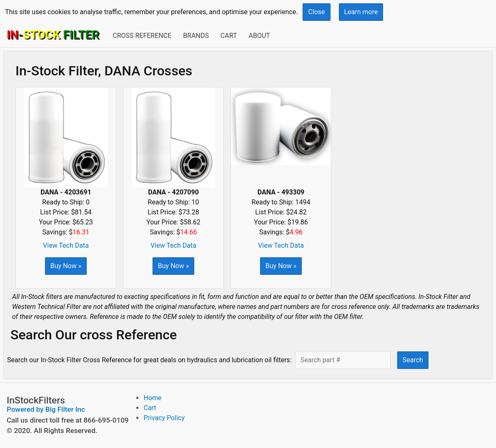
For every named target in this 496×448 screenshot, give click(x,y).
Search (413, 360)
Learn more (361, 12)
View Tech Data (66, 245)
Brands (196, 36)
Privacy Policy (164, 418)
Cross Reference (142, 36)
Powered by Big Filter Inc (46, 409)
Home (152, 398)
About (259, 36)
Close (316, 12)
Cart (229, 36)
